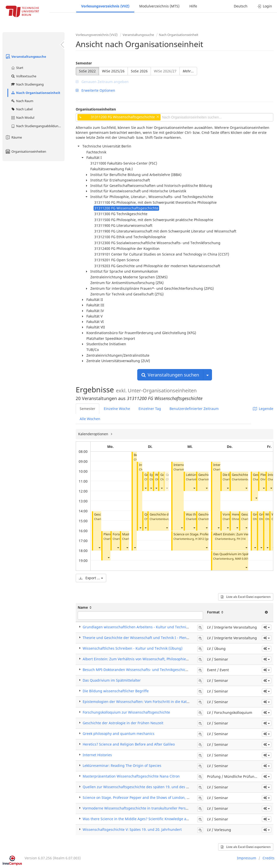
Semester (84, 63)
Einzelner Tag (150, 409)
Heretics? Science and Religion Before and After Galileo (129, 744)
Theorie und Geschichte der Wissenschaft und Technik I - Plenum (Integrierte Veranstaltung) (160, 638)
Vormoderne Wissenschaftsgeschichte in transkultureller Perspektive (140, 808)
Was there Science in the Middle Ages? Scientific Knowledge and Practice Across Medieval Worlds (164, 819)
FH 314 (241, 539)
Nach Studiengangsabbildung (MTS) (38, 126)
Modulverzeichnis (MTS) (159, 6)
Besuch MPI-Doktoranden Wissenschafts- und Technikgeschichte (137, 670)
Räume (13, 137)
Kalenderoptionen (94, 434)
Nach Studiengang (27, 84)
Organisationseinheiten (26, 151)
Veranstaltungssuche (26, 57)
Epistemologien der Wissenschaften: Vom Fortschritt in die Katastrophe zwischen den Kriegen (161, 702)
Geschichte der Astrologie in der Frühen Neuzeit (123, 723)
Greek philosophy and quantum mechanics (119, 734)
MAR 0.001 (242, 559)
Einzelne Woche (117, 409)
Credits (269, 858)
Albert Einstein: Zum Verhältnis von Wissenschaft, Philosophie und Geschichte (148, 659)
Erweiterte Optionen (95, 90)
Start (17, 68)
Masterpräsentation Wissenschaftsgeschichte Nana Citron (131, 776)
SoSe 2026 (139, 71)
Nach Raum (22, 101)
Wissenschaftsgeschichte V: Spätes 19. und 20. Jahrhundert (132, 829)
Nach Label (22, 109)
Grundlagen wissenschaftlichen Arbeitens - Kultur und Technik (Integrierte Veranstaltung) (158, 627)
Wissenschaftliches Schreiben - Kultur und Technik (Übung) (133, 648)
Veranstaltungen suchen (170, 375)
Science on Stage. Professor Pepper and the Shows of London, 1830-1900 (143, 797)
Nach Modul (22, 117)
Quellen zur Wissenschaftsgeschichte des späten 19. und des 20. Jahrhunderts (148, 787)
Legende (263, 409)
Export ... (91, 578)
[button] (99, 548)
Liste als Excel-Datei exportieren (246, 597)
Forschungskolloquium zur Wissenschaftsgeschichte (126, 712)
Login (265, 6)
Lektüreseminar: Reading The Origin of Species (122, 766)
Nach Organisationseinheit (35, 93)
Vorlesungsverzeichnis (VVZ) (105, 6)
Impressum (247, 858)
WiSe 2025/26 (113, 71)
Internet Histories (97, 755)
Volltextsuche (23, 76)
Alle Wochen (90, 419)
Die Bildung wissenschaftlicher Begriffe (116, 691)
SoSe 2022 (87, 71)
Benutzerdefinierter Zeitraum (194, 409)
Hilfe (193, 6)
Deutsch (241, 6)
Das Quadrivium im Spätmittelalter (239, 554)
